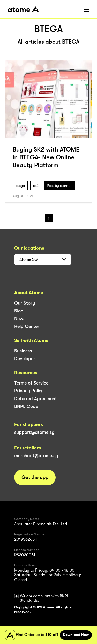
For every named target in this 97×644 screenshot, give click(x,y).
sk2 (36, 186)
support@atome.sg (34, 432)
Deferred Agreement (36, 399)
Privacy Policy (29, 391)
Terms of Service (31, 383)
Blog (19, 311)
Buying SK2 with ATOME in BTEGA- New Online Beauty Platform (46, 157)
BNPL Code (26, 406)
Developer (25, 359)
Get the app (35, 477)
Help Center (27, 326)
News (20, 319)
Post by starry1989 (61, 186)
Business (23, 351)
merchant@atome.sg (36, 456)
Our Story (25, 303)
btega (20, 186)
